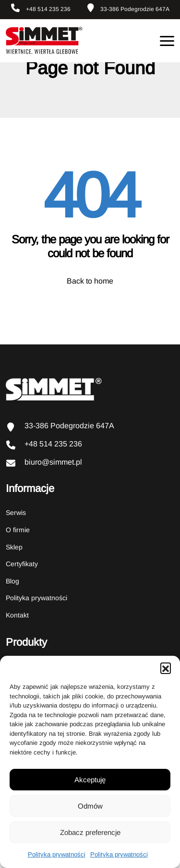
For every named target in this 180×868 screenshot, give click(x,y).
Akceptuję (90, 780)
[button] (166, 668)
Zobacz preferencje (90, 832)
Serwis (16, 513)
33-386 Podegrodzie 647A (128, 8)
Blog (12, 581)
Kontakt (17, 615)
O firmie (18, 530)
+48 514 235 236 (41, 8)
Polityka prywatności (57, 854)
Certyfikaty (22, 564)
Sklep (14, 547)
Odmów (90, 806)
